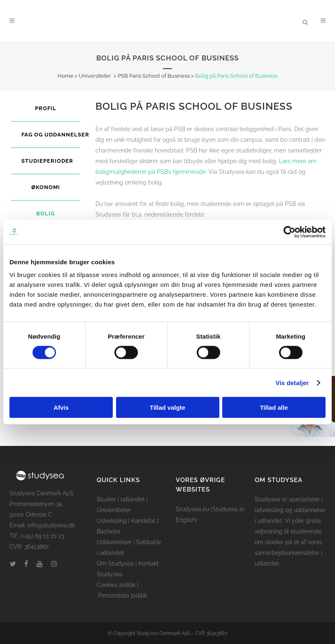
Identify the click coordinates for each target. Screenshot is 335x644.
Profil (46, 108)
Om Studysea (115, 563)
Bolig (45, 214)
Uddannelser (114, 542)
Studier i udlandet (121, 499)
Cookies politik (116, 585)
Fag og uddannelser (55, 135)
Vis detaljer (292, 382)
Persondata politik (123, 596)
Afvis (61, 407)
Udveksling (112, 521)
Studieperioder (47, 161)
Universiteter (95, 76)
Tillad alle (274, 407)
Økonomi (46, 187)
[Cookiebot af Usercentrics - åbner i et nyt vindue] (290, 232)
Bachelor (109, 531)
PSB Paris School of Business (154, 76)
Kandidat (143, 521)
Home (65, 76)
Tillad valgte (167, 407)
